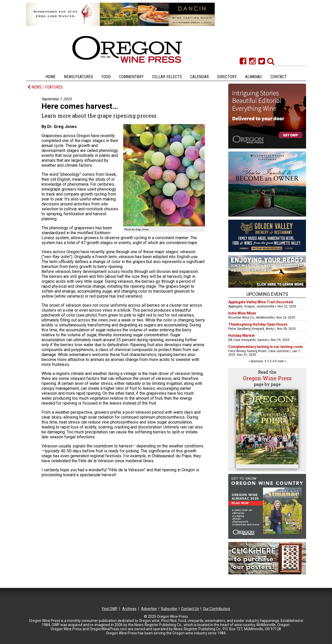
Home (50, 77)
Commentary (131, 77)
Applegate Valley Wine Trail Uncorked (261, 302)
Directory (227, 77)
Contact (279, 77)
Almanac (254, 77)
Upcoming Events (267, 294)
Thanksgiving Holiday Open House (258, 324)
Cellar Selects (167, 77)
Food (106, 77)
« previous (256, 361)
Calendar (199, 77)
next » (281, 361)
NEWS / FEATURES (45, 87)
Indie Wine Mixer (242, 313)
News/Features (78, 77)
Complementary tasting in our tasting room (266, 347)
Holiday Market (241, 336)
